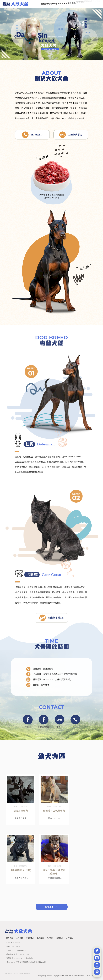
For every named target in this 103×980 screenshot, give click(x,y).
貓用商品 (60, 938)
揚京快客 (50, 976)
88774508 (16, 947)
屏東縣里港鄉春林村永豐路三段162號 (31, 962)
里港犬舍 (15, 974)
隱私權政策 (69, 976)
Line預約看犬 (71, 135)
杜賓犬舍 (21, 974)
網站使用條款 (79, 976)
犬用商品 (50, 938)
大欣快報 (19, 938)
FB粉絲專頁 (44, 724)
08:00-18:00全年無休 (24, 958)
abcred (18, 943)
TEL (75, 724)
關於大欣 (45, 3)
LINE (59, 724)
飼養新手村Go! (52, 619)
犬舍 (6, 974)
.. (85, 976)
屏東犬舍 (10, 974)
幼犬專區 (40, 938)
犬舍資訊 (69, 938)
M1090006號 (25, 954)
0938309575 (32, 135)
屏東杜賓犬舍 (27, 974)
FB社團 (28, 724)
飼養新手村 (30, 938)
